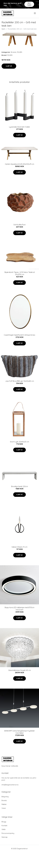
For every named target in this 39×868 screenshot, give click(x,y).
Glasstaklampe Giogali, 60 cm (20, 670)
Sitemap (5, 837)
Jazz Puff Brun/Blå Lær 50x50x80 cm (20, 381)
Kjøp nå (9, 66)
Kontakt (4, 826)
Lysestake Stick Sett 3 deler (19, 127)
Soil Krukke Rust (20, 225)
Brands (14, 52)
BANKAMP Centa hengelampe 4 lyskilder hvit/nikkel (20, 732)
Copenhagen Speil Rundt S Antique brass (19, 335)
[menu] (35, 13)
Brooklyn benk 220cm (20, 486)
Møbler (4, 804)
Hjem (3, 29)
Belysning (5, 797)
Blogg (4, 822)
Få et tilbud (29, 4)
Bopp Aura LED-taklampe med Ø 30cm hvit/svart (19, 609)
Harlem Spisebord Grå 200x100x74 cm (20, 164)
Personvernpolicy (8, 833)
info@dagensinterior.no (10, 785)
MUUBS (19, 52)
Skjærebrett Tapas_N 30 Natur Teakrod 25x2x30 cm (19, 273)
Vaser (4, 808)
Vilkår (4, 829)
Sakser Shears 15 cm (19, 547)
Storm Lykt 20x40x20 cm (19, 442)
